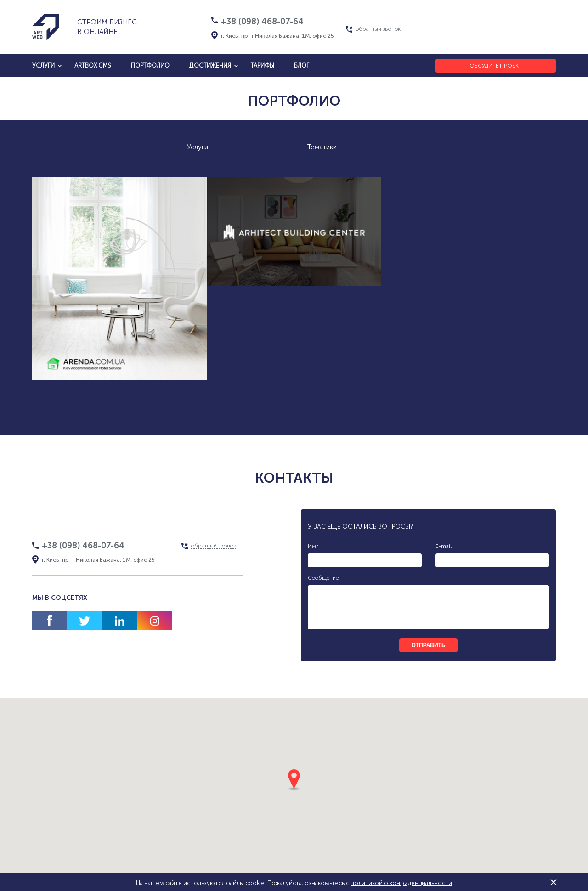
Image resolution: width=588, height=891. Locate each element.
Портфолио (150, 65)
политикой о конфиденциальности (401, 883)
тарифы (263, 65)
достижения (210, 65)
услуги (43, 65)
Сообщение (323, 578)
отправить (428, 645)
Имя (313, 546)
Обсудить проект (496, 66)
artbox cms (93, 65)
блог (302, 65)
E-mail (444, 546)
